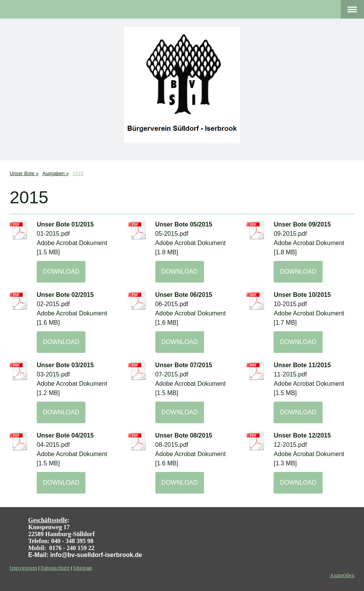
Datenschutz (55, 568)
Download (61, 272)
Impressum (23, 568)
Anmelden (342, 575)
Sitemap (83, 568)
